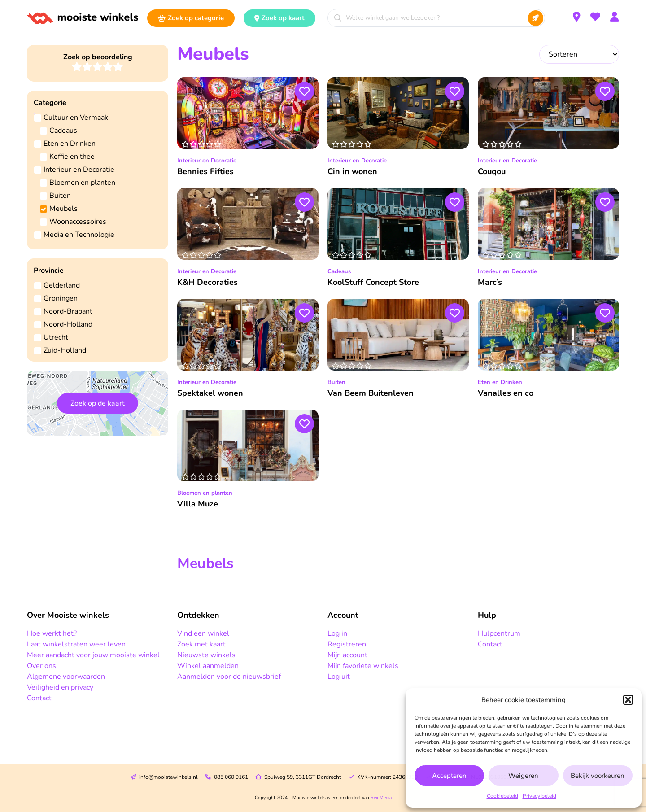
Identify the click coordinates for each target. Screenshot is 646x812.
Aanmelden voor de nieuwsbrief (229, 677)
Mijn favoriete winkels (363, 666)
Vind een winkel (203, 633)
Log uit (339, 677)
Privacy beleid (539, 796)
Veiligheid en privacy (60, 687)
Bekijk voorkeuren (598, 776)
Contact (39, 698)
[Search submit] (536, 18)
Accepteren (449, 776)
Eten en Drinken (500, 382)
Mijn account (347, 655)
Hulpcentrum (499, 633)
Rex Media (381, 798)
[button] (628, 700)
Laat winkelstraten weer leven (76, 644)
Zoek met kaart (201, 644)
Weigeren (523, 776)
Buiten (336, 382)
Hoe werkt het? (52, 633)
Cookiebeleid (502, 796)
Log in (337, 633)
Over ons (41, 666)
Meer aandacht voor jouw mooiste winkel (93, 655)
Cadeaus (339, 271)
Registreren (347, 644)
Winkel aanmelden (208, 666)
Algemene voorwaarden (66, 677)
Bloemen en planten (205, 493)
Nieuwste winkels (206, 655)
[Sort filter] (579, 54)
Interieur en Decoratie (207, 161)
